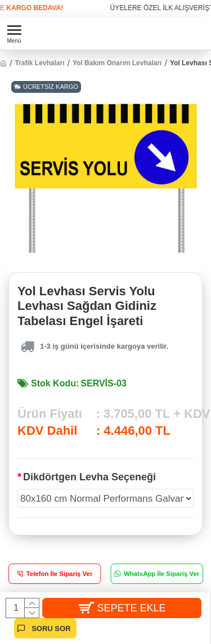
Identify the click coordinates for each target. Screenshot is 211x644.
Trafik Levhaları (39, 63)
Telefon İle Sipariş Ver (60, 574)
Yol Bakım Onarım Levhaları (117, 63)
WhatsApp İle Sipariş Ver (161, 574)
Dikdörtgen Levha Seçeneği (89, 477)
